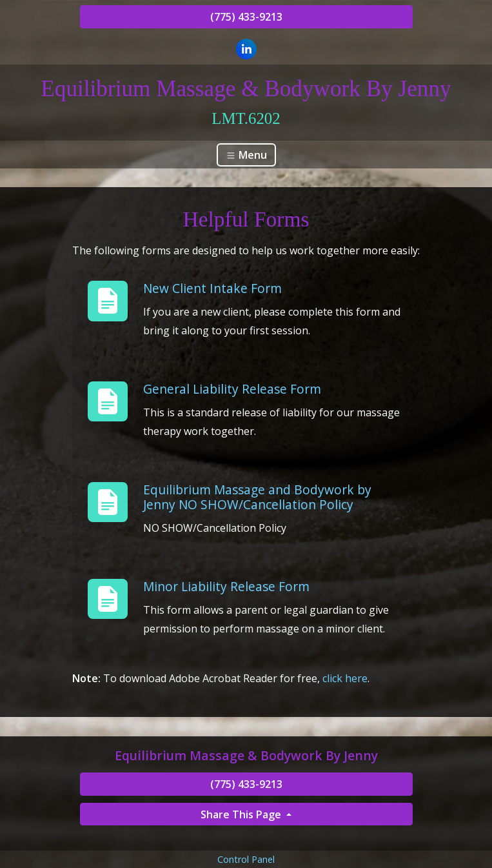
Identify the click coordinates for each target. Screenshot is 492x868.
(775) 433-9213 (246, 17)
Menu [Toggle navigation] (246, 155)
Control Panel (246, 859)
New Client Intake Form (212, 288)
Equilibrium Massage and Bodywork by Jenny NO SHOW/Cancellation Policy (257, 497)
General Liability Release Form (232, 389)
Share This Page (242, 814)
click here (345, 678)
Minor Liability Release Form (226, 586)
